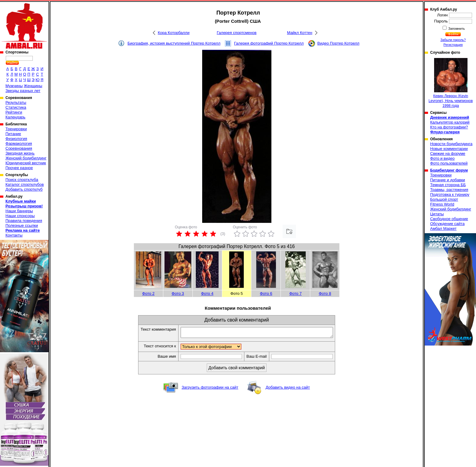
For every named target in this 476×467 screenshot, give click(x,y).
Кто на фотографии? (449, 127)
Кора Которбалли (174, 33)
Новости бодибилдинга (451, 144)
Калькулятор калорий (450, 122)
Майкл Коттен (299, 33)
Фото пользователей (449, 163)
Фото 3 (178, 293)
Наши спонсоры (20, 216)
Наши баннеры (19, 211)
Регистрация (453, 45)
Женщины (33, 86)
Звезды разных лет (23, 91)
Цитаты (437, 214)
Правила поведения (24, 221)
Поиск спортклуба (22, 180)
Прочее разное (19, 168)
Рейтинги (14, 112)
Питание (13, 134)
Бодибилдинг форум (449, 170)
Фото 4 (207, 293)
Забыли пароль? (453, 40)
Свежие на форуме (448, 153)
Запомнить (456, 29)
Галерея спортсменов (237, 33)
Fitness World (442, 204)
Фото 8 (325, 293)
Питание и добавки (448, 180)
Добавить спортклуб (24, 189)
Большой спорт (444, 199)
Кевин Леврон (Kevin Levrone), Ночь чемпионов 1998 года (451, 83)
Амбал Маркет (443, 228)
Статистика (16, 107)
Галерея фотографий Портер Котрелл (269, 43)
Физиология (16, 139)
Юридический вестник (26, 163)
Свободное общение (449, 219)
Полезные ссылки (22, 225)
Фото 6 (266, 293)
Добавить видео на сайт (288, 389)
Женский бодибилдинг (26, 158)
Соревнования (19, 148)
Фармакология (19, 143)
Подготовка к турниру (450, 194)
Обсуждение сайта (447, 224)
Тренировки (16, 129)
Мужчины (14, 86)
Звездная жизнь (20, 153)
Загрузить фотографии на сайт (210, 389)
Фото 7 (296, 293)
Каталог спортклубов (25, 184)
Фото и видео (442, 158)
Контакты (14, 235)
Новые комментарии (449, 149)
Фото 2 (148, 293)
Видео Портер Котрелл (338, 43)
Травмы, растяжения (449, 190)
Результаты (16, 102)
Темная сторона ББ (448, 185)
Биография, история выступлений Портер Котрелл (174, 43)
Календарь (15, 117)
